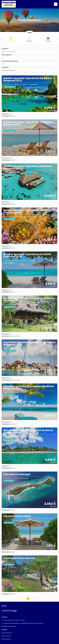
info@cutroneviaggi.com (10, 626)
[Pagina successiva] (34, 599)
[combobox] (29, 64)
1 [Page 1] (28, 599)
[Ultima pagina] (37, 599)
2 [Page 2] (31, 599)
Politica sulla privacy (7, 633)
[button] (56, 4)
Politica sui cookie (6, 636)
